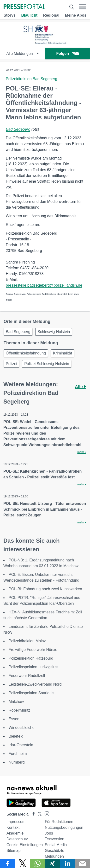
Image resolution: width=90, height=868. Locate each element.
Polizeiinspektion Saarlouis (31, 693)
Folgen (68, 54)
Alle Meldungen (22, 54)
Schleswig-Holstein (54, 332)
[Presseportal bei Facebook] (32, 814)
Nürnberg (17, 762)
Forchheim (18, 754)
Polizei (11, 364)
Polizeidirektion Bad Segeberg (31, 79)
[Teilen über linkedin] (68, 863)
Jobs (49, 833)
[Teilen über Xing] (53, 863)
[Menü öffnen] (83, 7)
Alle (81, 387)
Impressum (16, 822)
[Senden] (83, 863)
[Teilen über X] (23, 863)
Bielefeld (16, 736)
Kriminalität (63, 353)
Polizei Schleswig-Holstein (47, 364)
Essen (14, 719)
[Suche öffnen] (72, 7)
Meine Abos (76, 15)
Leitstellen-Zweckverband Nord (35, 684)
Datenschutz (17, 839)
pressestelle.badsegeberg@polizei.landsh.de (44, 285)
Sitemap (14, 851)
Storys (10, 15)
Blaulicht (29, 15)
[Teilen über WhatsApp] (38, 863)
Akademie (15, 833)
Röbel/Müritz (19, 710)
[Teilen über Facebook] (8, 863)
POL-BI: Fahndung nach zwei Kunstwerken (45, 589)
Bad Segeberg (18, 129)
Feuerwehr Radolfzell (27, 676)
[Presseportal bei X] (38, 814)
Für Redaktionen (59, 822)
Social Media (56, 845)
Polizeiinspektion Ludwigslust (33, 667)
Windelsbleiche (22, 728)
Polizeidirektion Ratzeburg (31, 658)
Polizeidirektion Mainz (27, 641)
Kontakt (13, 827)
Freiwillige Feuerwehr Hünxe (33, 650)
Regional (51, 15)
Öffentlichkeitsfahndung (26, 353)
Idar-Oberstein (21, 745)
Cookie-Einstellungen (25, 845)
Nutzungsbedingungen (64, 827)
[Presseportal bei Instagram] (45, 813)
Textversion (55, 839)
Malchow (16, 702)
